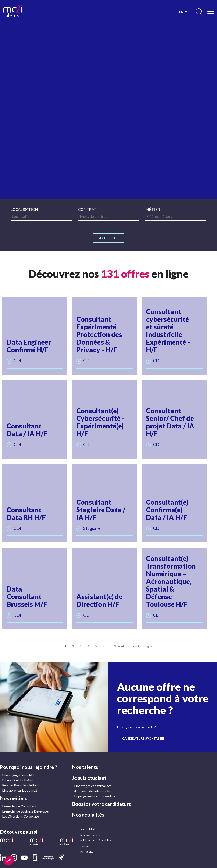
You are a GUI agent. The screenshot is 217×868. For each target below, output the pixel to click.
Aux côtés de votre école (92, 784)
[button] (36, 336)
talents (13, 11)
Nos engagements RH (18, 768)
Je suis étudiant (89, 771)
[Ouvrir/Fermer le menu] (211, 12)
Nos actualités (88, 808)
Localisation (24, 209)
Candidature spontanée (147, 731)
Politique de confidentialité (95, 835)
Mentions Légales (90, 829)
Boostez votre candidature (102, 797)
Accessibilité (87, 823)
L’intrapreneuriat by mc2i (20, 783)
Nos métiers (14, 791)
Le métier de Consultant (19, 799)
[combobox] (41, 216)
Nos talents (85, 760)
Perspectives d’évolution (20, 778)
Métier (153, 209)
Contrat (87, 209)
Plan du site (87, 848)
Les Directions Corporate (20, 809)
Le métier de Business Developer (26, 804)
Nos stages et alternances (93, 779)
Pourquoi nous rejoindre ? (29, 760)
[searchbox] (41, 216)
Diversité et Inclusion (17, 773)
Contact (85, 842)
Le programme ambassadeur (95, 789)
